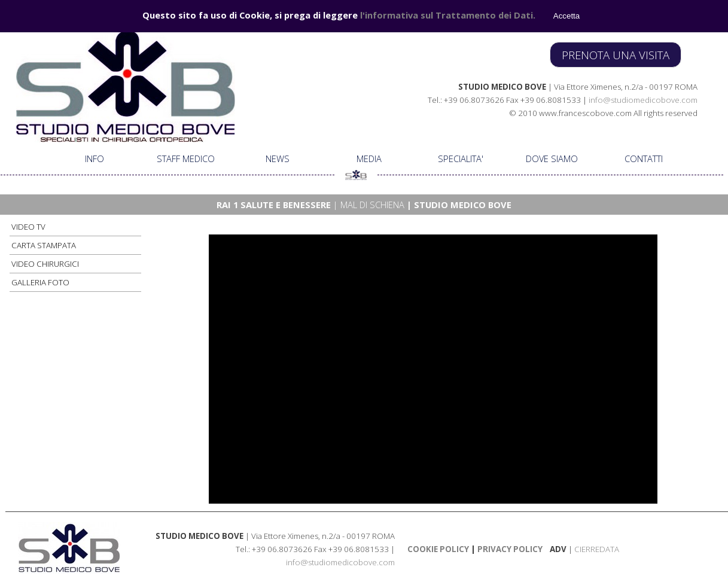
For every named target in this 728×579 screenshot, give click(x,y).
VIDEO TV (28, 227)
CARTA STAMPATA (44, 245)
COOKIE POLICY (438, 549)
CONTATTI (644, 159)
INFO (95, 159)
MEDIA (369, 159)
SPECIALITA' (461, 159)
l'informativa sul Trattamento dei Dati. (448, 14)
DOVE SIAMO (552, 159)
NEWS (278, 159)
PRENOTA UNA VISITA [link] (616, 55)
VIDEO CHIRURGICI (45, 264)
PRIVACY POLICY (509, 549)
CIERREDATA (597, 549)
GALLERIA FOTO (40, 282)
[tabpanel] (527, 99)
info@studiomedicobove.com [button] (643, 100)
